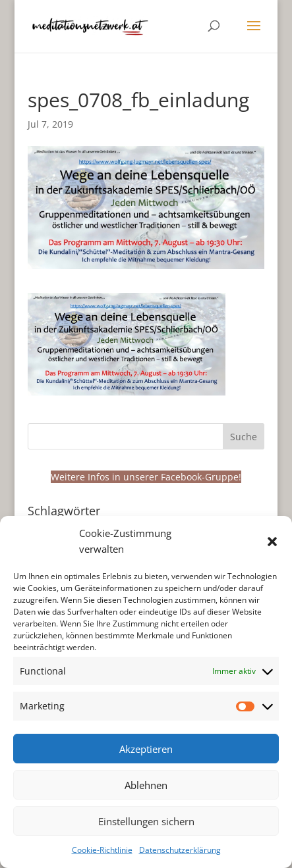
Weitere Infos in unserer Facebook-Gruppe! (146, 477)
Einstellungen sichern (146, 821)
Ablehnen (146, 785)
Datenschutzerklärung (180, 850)
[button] (272, 542)
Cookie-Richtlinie (102, 850)
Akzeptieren (146, 749)
